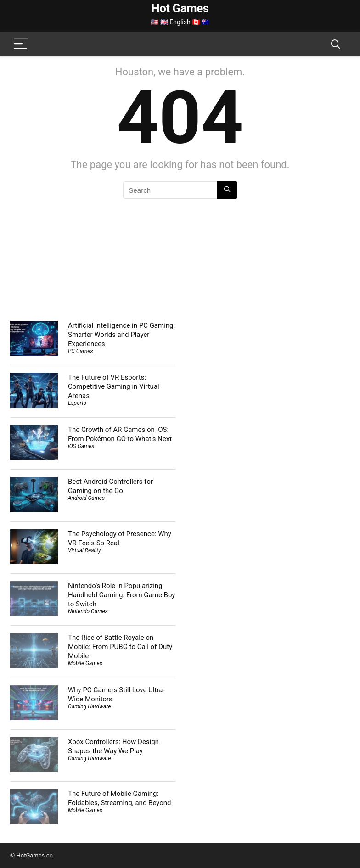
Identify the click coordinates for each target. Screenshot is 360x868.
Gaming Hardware (89, 706)
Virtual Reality (84, 550)
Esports (77, 403)
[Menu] (21, 44)
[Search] (336, 44)
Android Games (86, 498)
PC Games (81, 351)
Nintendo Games (88, 611)
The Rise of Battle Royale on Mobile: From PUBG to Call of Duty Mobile (120, 647)
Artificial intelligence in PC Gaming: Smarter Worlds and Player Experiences (121, 335)
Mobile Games (85, 663)
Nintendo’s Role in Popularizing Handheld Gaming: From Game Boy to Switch (121, 595)
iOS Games (81, 446)
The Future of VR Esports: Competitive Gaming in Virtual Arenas (114, 386)
